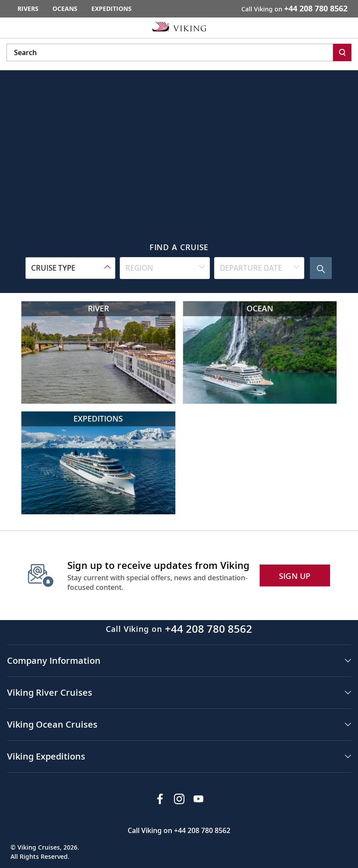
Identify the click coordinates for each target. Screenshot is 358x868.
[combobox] (70, 268)
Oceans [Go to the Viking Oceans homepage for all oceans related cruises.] (65, 9)
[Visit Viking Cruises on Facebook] (160, 799)
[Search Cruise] (321, 268)
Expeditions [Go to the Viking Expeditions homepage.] (111, 9)
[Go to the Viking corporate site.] (179, 26)
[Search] (342, 52)
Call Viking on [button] (294, 8)
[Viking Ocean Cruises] (260, 352)
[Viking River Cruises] (98, 352)
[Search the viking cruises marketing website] (170, 52)
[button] (179, 661)
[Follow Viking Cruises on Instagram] (179, 799)
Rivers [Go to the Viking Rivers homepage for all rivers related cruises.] (28, 9)
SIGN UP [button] (295, 576)
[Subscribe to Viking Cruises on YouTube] (198, 799)
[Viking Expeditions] (98, 463)
